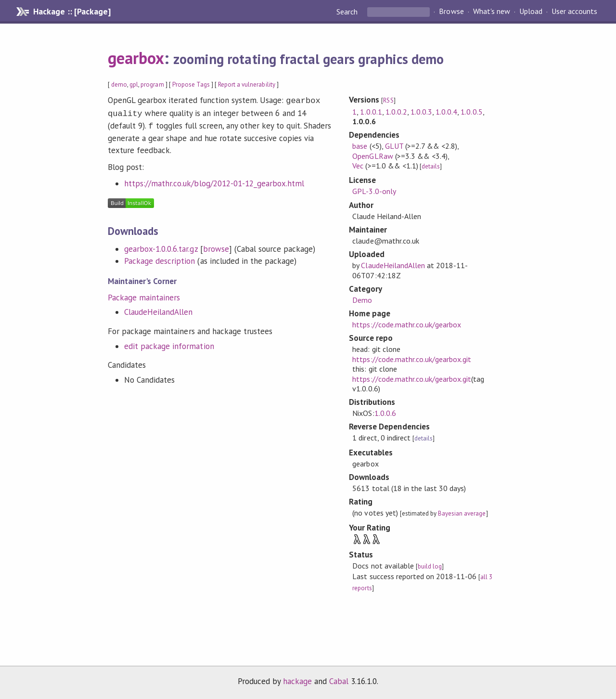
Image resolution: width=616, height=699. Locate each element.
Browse (451, 12)
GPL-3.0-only (374, 191)
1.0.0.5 (471, 112)
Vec (358, 166)
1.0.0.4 (446, 112)
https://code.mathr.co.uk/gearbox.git (412, 359)
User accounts (574, 12)
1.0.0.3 (421, 112)
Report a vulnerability (247, 84)
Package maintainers (144, 295)
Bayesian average (462, 513)
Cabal (339, 681)
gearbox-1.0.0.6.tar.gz (161, 246)
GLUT (394, 146)
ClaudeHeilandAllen (158, 309)
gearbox (136, 58)
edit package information (169, 343)
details (431, 166)
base (360, 146)
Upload (531, 12)
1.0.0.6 (385, 413)
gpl (134, 84)
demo (119, 84)
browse (216, 246)
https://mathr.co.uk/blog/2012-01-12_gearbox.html (214, 181)
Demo (362, 300)
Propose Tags (191, 84)
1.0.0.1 (371, 112)
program (152, 84)
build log (430, 566)
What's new (492, 12)
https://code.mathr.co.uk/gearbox (407, 324)
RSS (388, 100)
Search (348, 12)
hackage (297, 681)
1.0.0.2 (396, 112)
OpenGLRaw (372, 156)
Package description (160, 258)
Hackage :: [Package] (72, 12)
